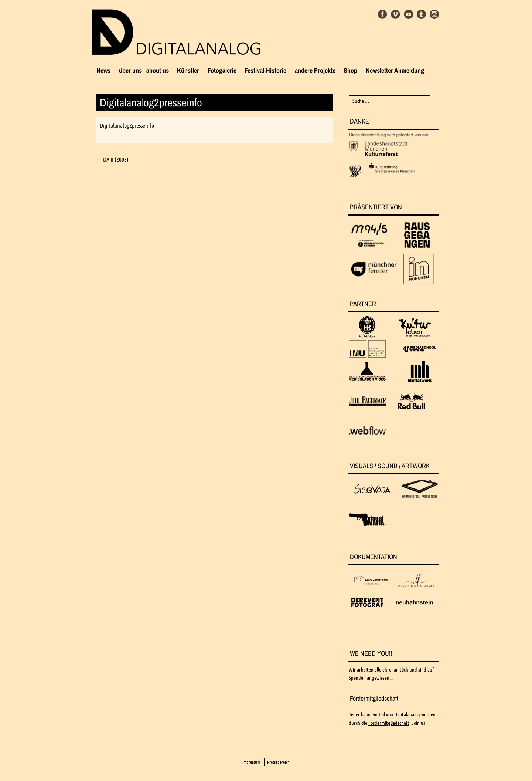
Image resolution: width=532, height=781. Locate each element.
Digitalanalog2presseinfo (127, 125)
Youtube (408, 14)
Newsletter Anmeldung (395, 70)
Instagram (434, 14)
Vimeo (395, 14)
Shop (350, 70)
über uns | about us (144, 70)
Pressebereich (278, 762)
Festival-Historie (265, 70)
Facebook (383, 14)
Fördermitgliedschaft (389, 723)
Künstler (188, 70)
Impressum (251, 762)
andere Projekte (315, 70)
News (103, 70)
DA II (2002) (112, 159)
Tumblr (421, 14)
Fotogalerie (222, 70)
